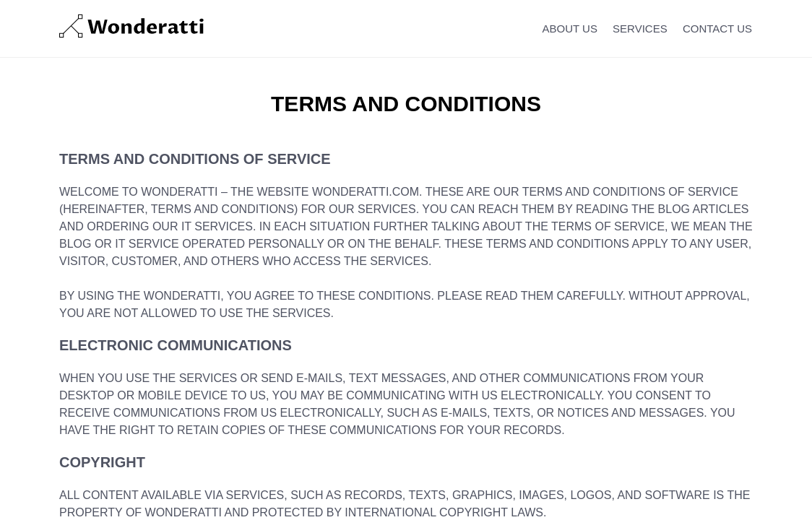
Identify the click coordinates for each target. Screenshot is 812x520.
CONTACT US (717, 29)
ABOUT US (570, 29)
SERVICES (640, 29)
